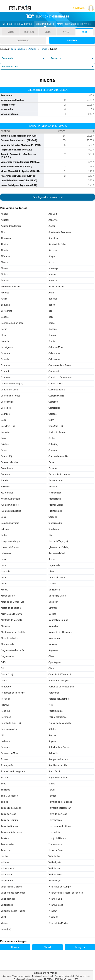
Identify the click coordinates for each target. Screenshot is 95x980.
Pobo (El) (5, 711)
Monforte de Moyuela (11, 620)
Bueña (52, 341)
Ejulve (51, 462)
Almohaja (53, 268)
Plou (51, 705)
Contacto (7, 976)
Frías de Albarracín (10, 499)
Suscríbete (79, 8)
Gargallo (53, 517)
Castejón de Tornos (11, 396)
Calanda (5, 359)
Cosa (3, 438)
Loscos (52, 584)
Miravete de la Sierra (11, 614)
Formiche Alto (55, 481)
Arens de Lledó (56, 287)
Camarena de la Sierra (60, 365)
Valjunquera (7, 881)
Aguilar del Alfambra (11, 226)
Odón (4, 662)
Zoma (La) (6, 929)
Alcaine (5, 244)
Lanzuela (5, 571)
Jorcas (52, 559)
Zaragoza (80, 947)
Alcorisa (53, 250)
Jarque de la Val (57, 553)
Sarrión (5, 778)
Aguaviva (53, 220)
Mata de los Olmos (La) (12, 602)
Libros (52, 571)
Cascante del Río (57, 390)
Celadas (53, 414)
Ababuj (4, 214)
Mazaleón (53, 602)
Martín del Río (8, 596)
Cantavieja (6, 378)
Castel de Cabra (56, 396)
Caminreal (54, 371)
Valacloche (54, 856)
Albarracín (6, 238)
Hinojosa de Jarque (11, 541)
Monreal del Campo (58, 620)
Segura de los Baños (59, 778)
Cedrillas (5, 414)
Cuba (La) (53, 444)
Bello (51, 317)
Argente (5, 293)
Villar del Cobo (8, 899)
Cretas (52, 438)
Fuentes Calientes (10, 505)
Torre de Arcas (8, 814)
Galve (4, 517)
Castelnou (6, 408)
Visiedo (5, 923)
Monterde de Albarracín (60, 632)
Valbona (5, 862)
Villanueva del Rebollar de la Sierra (66, 893)
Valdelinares (55, 868)
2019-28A (29, 32)
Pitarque (5, 705)
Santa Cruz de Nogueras (13, 772)
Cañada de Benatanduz (60, 378)
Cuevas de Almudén (58, 456)
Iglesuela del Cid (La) (59, 547)
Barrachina (7, 311)
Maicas (4, 590)
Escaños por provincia (78, 24)
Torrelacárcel (55, 820)
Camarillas (6, 371)
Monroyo (5, 626)
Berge (52, 323)
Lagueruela (54, 565)
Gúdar (4, 535)
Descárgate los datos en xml (47, 197)
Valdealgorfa (55, 862)
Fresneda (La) (55, 493)
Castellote (53, 402)
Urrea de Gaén (56, 850)
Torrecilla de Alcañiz (11, 808)
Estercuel (6, 474)
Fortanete (53, 487)
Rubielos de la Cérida (59, 747)
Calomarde (54, 359)
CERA (51, 420)
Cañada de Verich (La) (12, 384)
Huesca (15, 947)
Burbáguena (7, 347)
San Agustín (7, 765)
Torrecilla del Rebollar (60, 808)
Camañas (6, 365)
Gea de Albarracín (10, 523)
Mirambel (53, 608)
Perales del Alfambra (59, 699)
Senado (72, 40)
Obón (51, 656)
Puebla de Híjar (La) (11, 723)
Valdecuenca (7, 868)
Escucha (53, 468)
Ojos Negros (55, 662)
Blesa (4, 335)
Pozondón (6, 717)
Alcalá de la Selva (57, 244)
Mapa (60, 24)
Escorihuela (7, 468)
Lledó (4, 584)
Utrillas (4, 856)
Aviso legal (48, 976)
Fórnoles (5, 487)
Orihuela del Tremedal (60, 675)
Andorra (53, 281)
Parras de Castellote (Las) (61, 687)
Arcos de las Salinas (11, 287)
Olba (3, 668)
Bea (50, 311)
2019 (11, 32)
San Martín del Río (58, 765)
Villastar (53, 911)
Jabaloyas (6, 553)
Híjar (51, 535)
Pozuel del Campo (58, 717)
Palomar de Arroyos (59, 681)
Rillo (3, 735)
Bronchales (7, 341)
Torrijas (5, 838)
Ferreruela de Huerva (59, 474)
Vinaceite (53, 917)
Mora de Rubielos (10, 638)
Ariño (51, 293)
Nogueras (53, 650)
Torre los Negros (9, 826)
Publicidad (37, 976)
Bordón (52, 335)
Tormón (52, 796)
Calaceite (6, 353)
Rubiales (5, 747)
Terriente (6, 790)
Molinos (52, 614)
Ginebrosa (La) (56, 523)
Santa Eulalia (55, 772)
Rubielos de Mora (10, 753)
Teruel (52, 790)
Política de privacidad (64, 976)
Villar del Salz (55, 899)
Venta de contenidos (21, 976)
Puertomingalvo (9, 729)
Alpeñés (53, 274)
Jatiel (4, 559)
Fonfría (4, 481)
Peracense (54, 693)
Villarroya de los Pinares (13, 911)
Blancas (53, 329)
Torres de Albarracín (11, 832)
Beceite (5, 317)
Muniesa (53, 644)
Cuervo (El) (6, 456)
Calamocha (54, 353)
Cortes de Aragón (57, 432)
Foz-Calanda (7, 493)
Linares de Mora (57, 578)
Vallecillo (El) (55, 881)
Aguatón (5, 220)
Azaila (4, 299)
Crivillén (5, 444)
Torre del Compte (10, 820)
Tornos (4, 802)
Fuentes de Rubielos (11, 511)
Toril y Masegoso (9, 796)
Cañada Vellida (56, 384)
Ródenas (5, 741)
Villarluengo (7, 905)
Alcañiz (5, 250)
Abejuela (53, 214)
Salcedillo (53, 753)
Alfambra (6, 256)
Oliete (51, 668)
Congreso (23, 40)
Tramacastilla (55, 844)
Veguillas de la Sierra (11, 887)
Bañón (52, 305)
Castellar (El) (7, 402)
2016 (48, 32)
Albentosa (53, 238)
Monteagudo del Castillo (13, 632)
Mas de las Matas (57, 596)
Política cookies (82, 976)
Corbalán (5, 432)
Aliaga (52, 256)
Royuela (53, 741)
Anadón (5, 281)
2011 (84, 32)
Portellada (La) (56, 711)
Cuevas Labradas (10, 462)
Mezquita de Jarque (11, 608)
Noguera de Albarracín (12, 650)
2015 (66, 32)
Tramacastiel (8, 844)
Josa (3, 565)
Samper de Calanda (58, 759)
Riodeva (53, 735)
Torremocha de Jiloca (60, 826)
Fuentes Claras (56, 505)
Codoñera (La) (56, 426)
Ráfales (52, 729)
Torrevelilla (54, 832)
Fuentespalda (55, 511)
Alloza (52, 262)
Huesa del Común (10, 547)
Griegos (5, 529)
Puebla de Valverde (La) (60, 723)
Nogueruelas (7, 656)
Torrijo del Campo (57, 838)
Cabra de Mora (56, 347)
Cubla (4, 450)
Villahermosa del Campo (13, 893)
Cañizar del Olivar (10, 390)
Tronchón (6, 850)
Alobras (5, 274)
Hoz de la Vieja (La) (58, 541)
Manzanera (54, 590)
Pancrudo (6, 687)
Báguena (5, 305)
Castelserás (54, 408)
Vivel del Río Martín (58, 923)
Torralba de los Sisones (60, 802)
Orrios (4, 681)
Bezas (4, 329)
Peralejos (6, 699)
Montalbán (54, 626)
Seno (3, 784)
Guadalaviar (54, 529)
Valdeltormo (7, 875)
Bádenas (53, 299)
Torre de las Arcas (58, 814)
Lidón (4, 578)
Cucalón (53, 450)
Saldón (4, 759)
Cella (3, 420)
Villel (3, 917)
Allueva (5, 268)
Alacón (52, 226)
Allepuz (5, 262)
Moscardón (54, 638)
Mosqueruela (7, 644)
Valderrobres (55, 875)
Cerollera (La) (8, 426)
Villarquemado (56, 905)
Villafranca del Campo (60, 887)
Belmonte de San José (12, 323)
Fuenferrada (55, 499)
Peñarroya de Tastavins (13, 693)
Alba (3, 232)
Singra (52, 784)
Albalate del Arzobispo (60, 232)
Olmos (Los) (7, 675)
